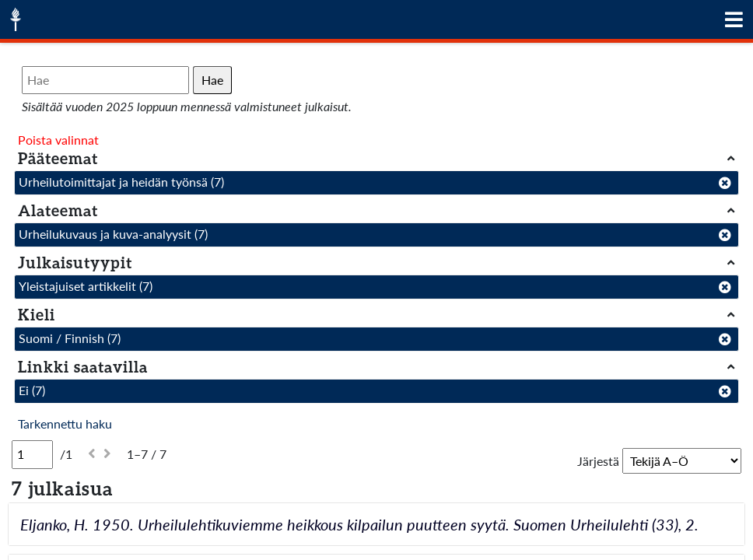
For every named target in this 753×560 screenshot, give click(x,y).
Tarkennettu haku (65, 423)
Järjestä (598, 461)
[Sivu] (32, 454)
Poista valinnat (58, 140)
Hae (212, 80)
